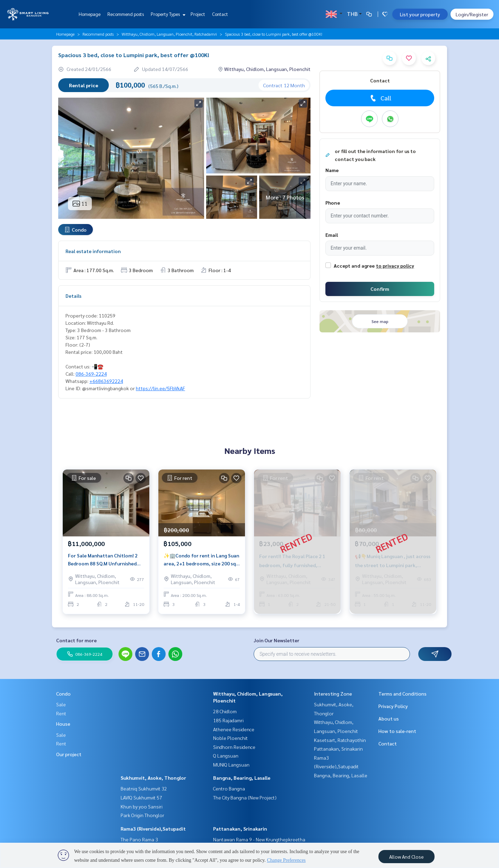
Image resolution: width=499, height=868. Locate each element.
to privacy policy (395, 266)
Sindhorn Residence (234, 747)
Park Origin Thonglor (142, 815)
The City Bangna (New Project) (245, 797)
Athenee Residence (234, 729)
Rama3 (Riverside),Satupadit (153, 829)
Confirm (380, 289)
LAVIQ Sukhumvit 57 (141, 797)
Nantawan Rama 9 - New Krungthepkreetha (259, 839)
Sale (61, 704)
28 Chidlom (225, 711)
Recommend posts (126, 14)
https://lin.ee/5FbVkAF (160, 388)
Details (73, 296)
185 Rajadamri (228, 720)
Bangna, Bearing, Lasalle (242, 778)
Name (332, 170)
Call (380, 98)
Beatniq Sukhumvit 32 (144, 788)
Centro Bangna (229, 788)
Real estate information (93, 251)
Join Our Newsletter (277, 640)
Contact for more (76, 640)
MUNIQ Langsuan (231, 764)
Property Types (167, 14)
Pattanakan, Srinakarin (240, 829)
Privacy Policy (393, 706)
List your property (420, 14)
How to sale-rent (397, 731)
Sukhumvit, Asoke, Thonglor (153, 778)
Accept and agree (354, 266)
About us (389, 718)
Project (198, 14)
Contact (220, 14)
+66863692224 (106, 381)
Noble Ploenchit (230, 738)
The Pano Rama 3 (139, 839)
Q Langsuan (226, 755)
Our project (69, 754)
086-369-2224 (91, 374)
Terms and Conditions (402, 693)
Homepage (90, 14)
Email (332, 235)
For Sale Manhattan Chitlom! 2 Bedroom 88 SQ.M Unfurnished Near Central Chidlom (103, 560)
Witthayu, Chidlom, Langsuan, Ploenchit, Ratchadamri (169, 34)
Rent (61, 713)
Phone (333, 203)
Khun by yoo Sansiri (142, 806)
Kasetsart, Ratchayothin (340, 740)
